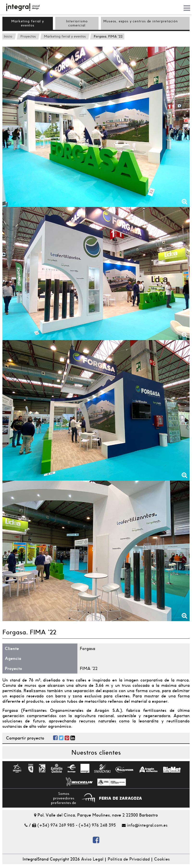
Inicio (8, 36)
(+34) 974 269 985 (56, 825)
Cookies (162, 859)
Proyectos (28, 36)
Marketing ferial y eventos (28, 23)
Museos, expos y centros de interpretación (141, 21)
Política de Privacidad (129, 859)
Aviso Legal (92, 859)
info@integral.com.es (147, 825)
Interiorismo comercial (77, 23)
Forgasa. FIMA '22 (108, 36)
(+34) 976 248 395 (97, 825)
